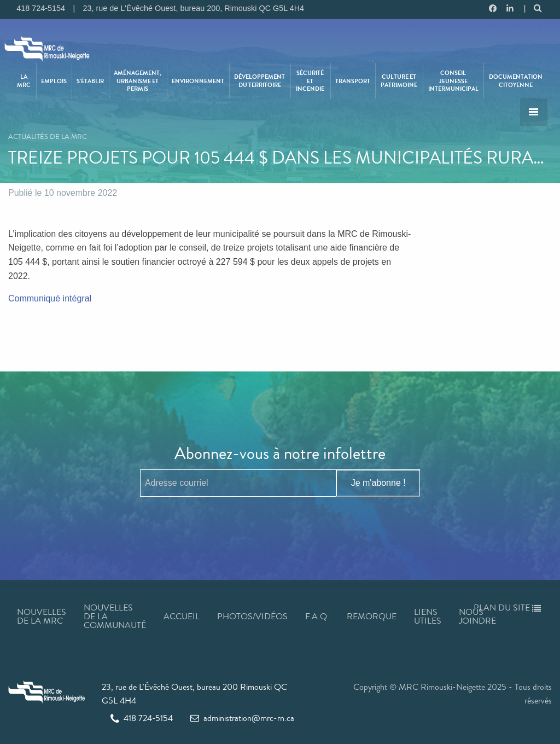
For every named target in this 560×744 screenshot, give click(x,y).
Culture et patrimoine (399, 80)
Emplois (54, 81)
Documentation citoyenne (516, 80)
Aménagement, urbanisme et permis (138, 81)
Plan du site (507, 608)
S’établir (90, 81)
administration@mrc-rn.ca (242, 718)
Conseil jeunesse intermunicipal (453, 81)
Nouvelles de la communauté (115, 616)
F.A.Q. (317, 616)
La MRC (24, 80)
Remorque (372, 616)
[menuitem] (25, 81)
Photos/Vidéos (252, 616)
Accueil (182, 616)
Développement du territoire (259, 80)
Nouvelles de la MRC (42, 616)
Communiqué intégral (51, 298)
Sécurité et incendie (310, 81)
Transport (353, 81)
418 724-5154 (142, 718)
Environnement (198, 81)
